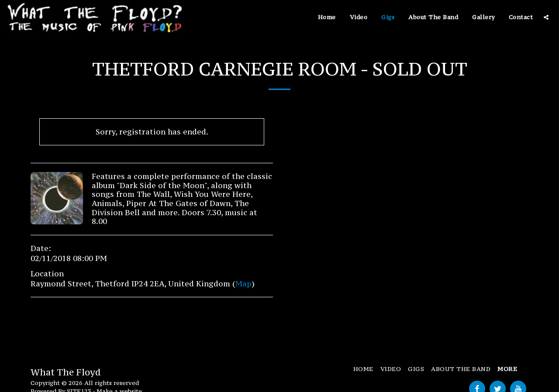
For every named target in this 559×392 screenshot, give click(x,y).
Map (243, 284)
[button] (546, 17)
